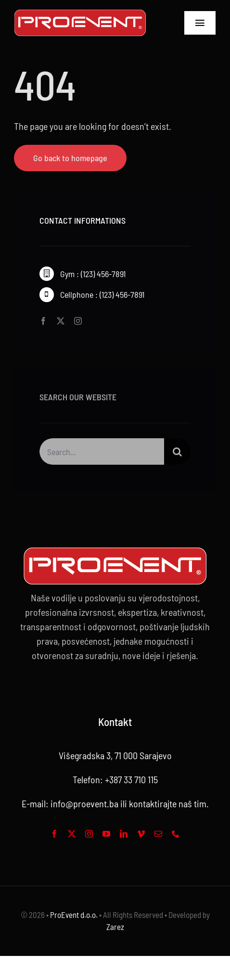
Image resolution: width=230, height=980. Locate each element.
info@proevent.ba (84, 803)
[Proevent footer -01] (80, 14)
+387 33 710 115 (131, 779)
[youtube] (106, 834)
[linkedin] (124, 834)
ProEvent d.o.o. (74, 915)
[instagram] (78, 321)
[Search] (177, 453)
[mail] (158, 834)
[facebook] (43, 321)
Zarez (115, 927)
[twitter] (61, 321)
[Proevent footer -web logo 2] (115, 552)
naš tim (192, 803)
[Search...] (102, 453)
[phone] (176, 834)
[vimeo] (141, 834)
